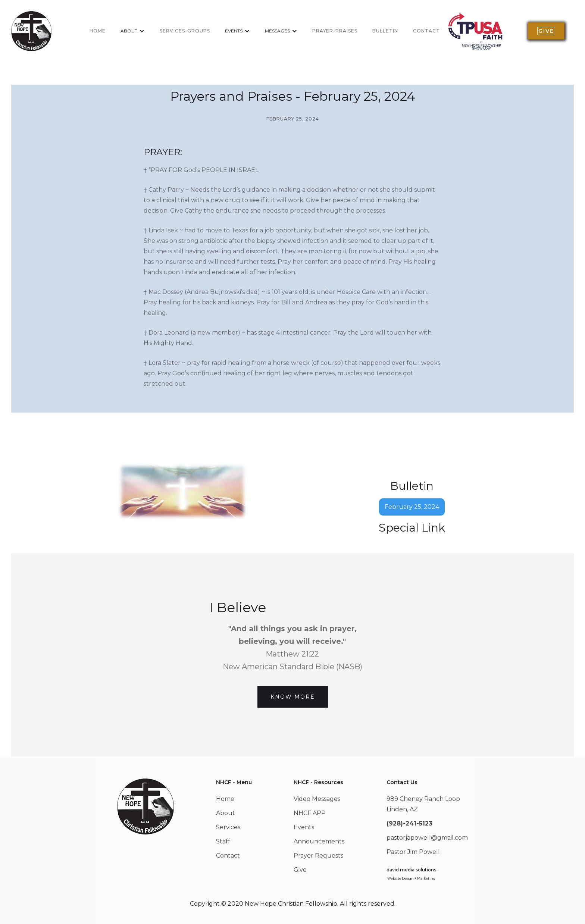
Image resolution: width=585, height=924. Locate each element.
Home (225, 799)
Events (304, 827)
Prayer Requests (318, 856)
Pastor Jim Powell (413, 852)
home (98, 31)
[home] (31, 31)
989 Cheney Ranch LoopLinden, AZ (423, 804)
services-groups (185, 31)
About (226, 813)
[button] (133, 31)
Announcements (319, 841)
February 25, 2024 (412, 507)
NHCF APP (310, 813)
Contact (426, 31)
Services (228, 827)
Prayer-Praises (335, 31)
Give (300, 870)
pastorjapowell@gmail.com (427, 838)
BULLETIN (385, 31)
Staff (223, 841)
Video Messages (317, 799)
